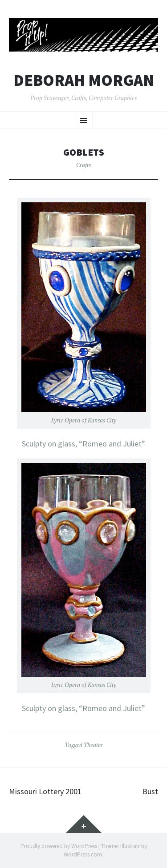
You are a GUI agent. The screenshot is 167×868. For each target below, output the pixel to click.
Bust (150, 791)
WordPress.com (83, 854)
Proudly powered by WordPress (59, 846)
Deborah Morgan (84, 80)
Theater (93, 745)
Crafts (83, 165)
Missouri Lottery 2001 (45, 791)
